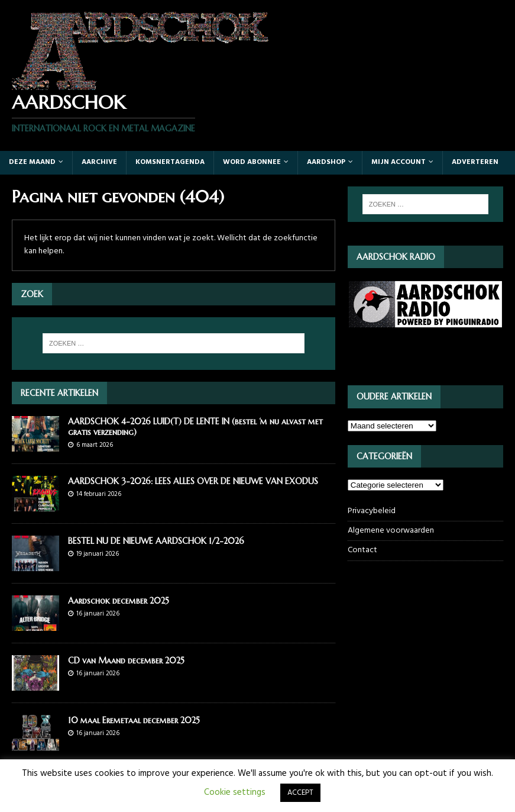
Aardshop (326, 162)
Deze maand (32, 162)
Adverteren (475, 162)
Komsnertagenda (170, 162)
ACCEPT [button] (300, 793)
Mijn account (399, 162)
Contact (362, 550)
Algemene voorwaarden (391, 531)
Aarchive (99, 162)
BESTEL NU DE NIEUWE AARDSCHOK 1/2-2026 (156, 541)
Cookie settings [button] (235, 792)
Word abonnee (252, 162)
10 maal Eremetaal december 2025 (134, 720)
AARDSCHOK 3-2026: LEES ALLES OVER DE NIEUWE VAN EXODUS (193, 481)
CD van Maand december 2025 (126, 660)
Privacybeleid (372, 511)
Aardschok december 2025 (119, 601)
